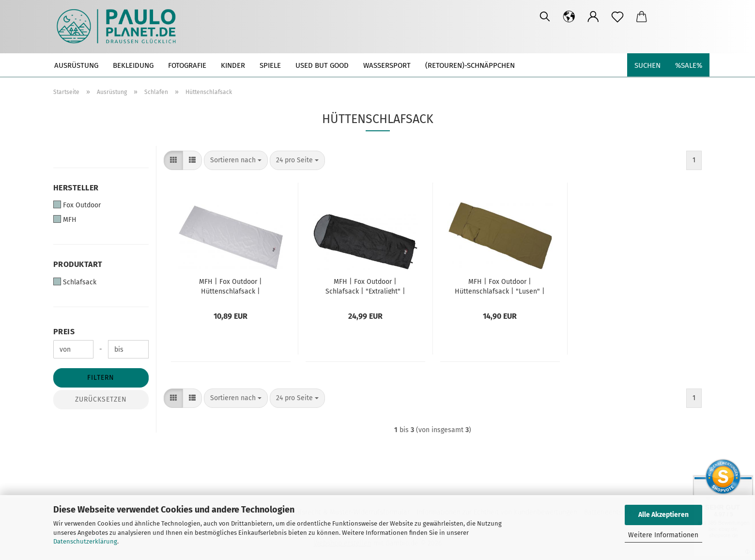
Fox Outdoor (77, 205)
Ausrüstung (76, 65)
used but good (322, 65)
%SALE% (689, 65)
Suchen (647, 65)
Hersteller (76, 188)
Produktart (78, 264)
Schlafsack (75, 282)
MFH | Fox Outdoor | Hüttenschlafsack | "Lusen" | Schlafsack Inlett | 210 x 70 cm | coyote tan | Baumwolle (500, 286)
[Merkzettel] (617, 17)
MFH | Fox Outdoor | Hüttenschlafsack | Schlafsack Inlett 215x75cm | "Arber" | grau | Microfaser (231, 286)
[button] (569, 17)
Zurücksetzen (101, 399)
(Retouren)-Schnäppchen (470, 65)
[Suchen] (545, 17)
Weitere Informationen (663, 535)
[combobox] (236, 160)
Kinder (233, 65)
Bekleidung (133, 65)
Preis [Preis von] (64, 332)
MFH (65, 219)
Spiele (270, 65)
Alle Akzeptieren (663, 515)
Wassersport (387, 65)
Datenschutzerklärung (85, 541)
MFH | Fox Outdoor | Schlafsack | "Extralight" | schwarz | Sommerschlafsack (365, 286)
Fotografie (187, 65)
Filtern (101, 378)
